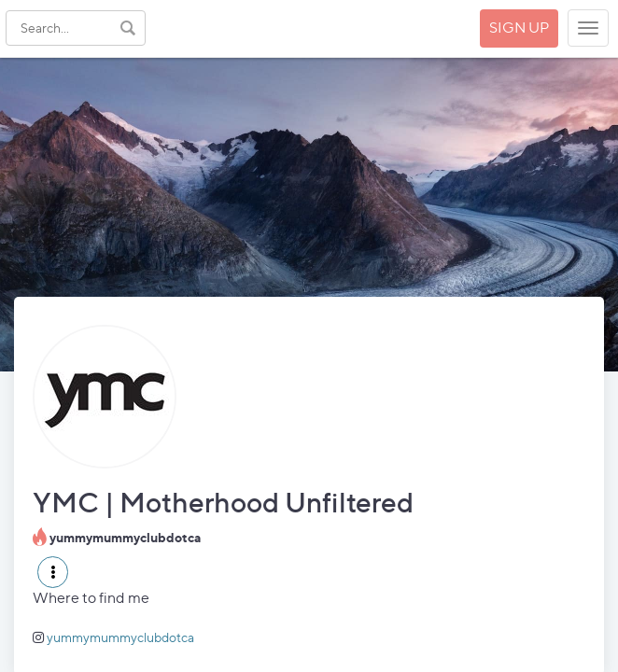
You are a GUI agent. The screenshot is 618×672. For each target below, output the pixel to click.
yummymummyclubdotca (120, 637)
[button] (53, 572)
